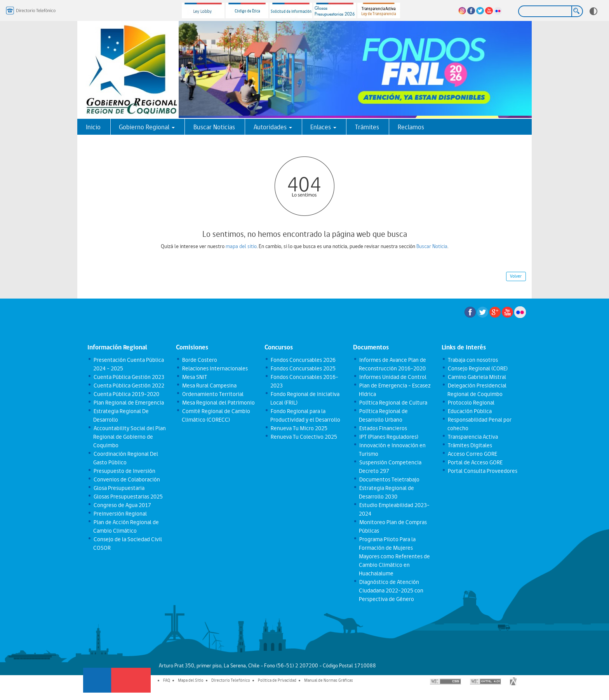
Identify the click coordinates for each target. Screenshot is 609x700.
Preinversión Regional (120, 514)
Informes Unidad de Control (392, 377)
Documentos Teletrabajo (389, 479)
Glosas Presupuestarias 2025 (128, 497)
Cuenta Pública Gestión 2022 (129, 386)
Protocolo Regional (471, 403)
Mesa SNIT (194, 377)
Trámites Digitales (470, 445)
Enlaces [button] (323, 127)
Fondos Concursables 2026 (303, 360)
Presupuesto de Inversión (124, 471)
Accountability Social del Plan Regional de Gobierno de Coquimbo (129, 437)
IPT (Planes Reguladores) (388, 437)
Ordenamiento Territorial (212, 394)
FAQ (167, 680)
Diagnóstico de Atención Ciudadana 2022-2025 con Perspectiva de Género (391, 591)
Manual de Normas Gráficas (329, 680)
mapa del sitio (241, 246)
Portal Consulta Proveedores (482, 471)
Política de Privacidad (277, 680)
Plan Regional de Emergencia (128, 403)
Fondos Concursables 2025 (303, 368)
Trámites (367, 127)
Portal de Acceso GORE (475, 462)
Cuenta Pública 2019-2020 (126, 394)
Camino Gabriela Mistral (477, 377)
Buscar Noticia (432, 246)
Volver (516, 276)
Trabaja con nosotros (472, 360)
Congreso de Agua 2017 (122, 505)
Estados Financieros (383, 428)
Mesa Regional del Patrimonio (218, 403)
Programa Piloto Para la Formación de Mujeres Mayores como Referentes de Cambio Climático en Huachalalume (394, 556)
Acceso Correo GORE (472, 454)
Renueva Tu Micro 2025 (299, 428)
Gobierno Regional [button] (147, 127)
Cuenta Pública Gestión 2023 (129, 377)
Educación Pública (469, 411)
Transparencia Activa (472, 437)
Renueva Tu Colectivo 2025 (304, 437)
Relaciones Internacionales (215, 368)
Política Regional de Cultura (393, 403)
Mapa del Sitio (191, 680)
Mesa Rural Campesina (209, 386)
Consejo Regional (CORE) (477, 368)
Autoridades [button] (273, 127)
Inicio (93, 127)
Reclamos (411, 127)
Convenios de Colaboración (126, 479)
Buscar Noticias (214, 127)
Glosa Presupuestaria (119, 488)
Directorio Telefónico (231, 680)
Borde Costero (199, 360)
